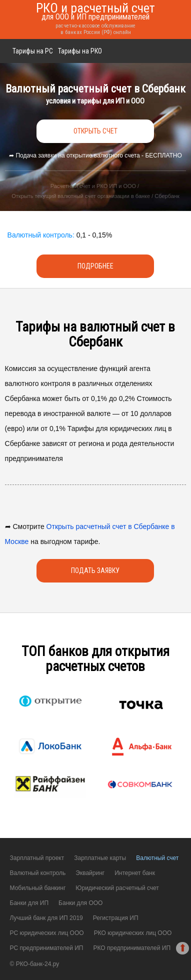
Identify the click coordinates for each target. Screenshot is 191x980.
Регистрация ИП (116, 918)
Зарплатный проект (37, 858)
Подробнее (95, 266)
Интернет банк (135, 873)
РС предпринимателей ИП (47, 948)
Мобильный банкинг (38, 888)
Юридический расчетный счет (117, 888)
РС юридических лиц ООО (47, 933)
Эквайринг (90, 873)
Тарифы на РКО (80, 51)
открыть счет (95, 131)
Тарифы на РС (33, 51)
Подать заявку (95, 570)
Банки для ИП (29, 903)
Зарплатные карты (100, 858)
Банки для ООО (80, 903)
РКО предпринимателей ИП (132, 948)
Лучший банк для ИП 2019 (46, 918)
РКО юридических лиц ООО (133, 933)
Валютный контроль (38, 873)
